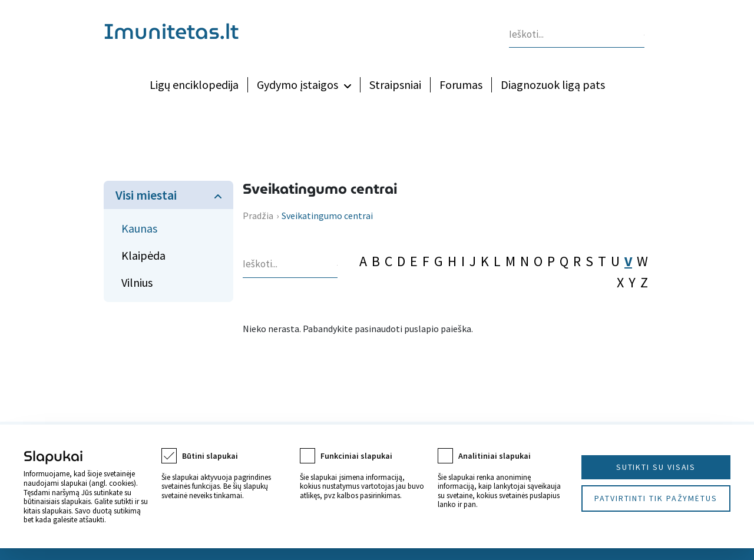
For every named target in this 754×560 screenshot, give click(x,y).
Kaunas (139, 228)
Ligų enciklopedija (194, 85)
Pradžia (258, 216)
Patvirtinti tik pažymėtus (656, 498)
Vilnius (137, 282)
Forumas (461, 85)
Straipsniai (395, 85)
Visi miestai (146, 195)
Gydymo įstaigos (297, 85)
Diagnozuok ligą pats (553, 85)
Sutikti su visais (656, 467)
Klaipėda (143, 255)
